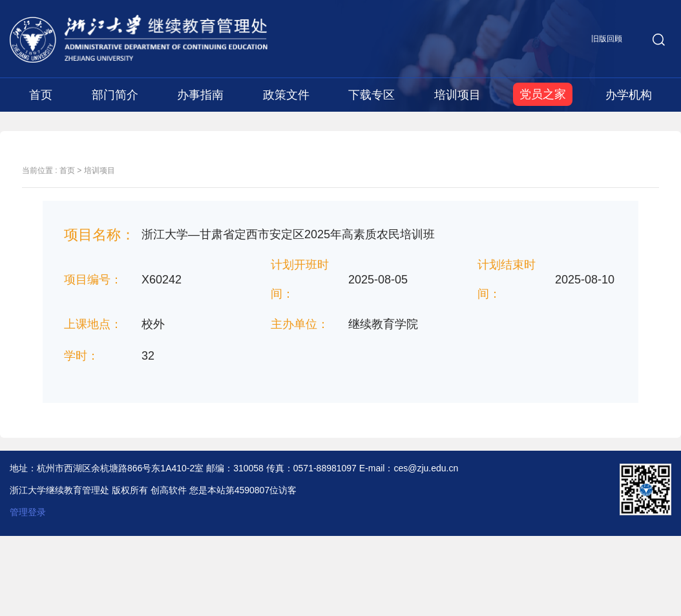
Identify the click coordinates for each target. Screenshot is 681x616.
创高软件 (169, 490)
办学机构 (629, 95)
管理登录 (28, 512)
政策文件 (286, 95)
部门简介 (115, 95)
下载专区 (372, 95)
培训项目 (457, 95)
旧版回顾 (607, 39)
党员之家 (543, 94)
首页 (41, 95)
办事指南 (200, 95)
